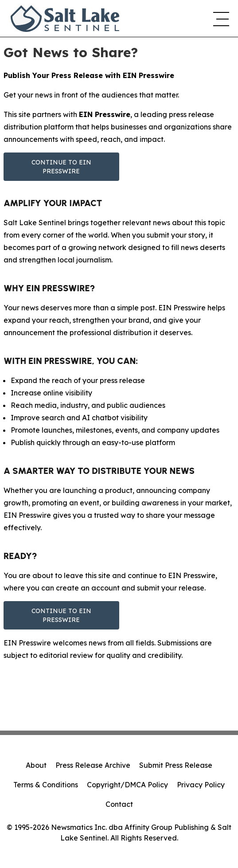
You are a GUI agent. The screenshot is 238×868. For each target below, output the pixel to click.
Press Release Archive (93, 765)
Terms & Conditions (46, 785)
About (36, 765)
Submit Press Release (176, 765)
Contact (119, 804)
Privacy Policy (201, 785)
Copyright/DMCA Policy (127, 785)
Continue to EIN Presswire (61, 167)
